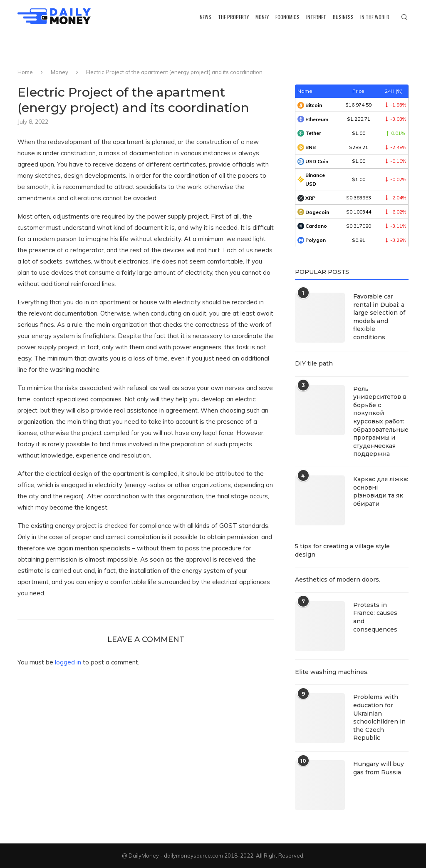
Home (25, 72)
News (206, 17)
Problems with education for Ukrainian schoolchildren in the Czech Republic (379, 717)
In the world (375, 17)
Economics (287, 17)
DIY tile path (314, 363)
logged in (68, 662)
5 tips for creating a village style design (342, 550)
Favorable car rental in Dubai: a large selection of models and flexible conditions (379, 317)
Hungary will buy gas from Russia (379, 768)
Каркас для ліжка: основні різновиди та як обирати (381, 491)
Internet (316, 17)
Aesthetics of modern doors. (338, 579)
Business (343, 17)
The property (233, 17)
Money (262, 17)
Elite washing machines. (332, 672)
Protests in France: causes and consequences (375, 617)
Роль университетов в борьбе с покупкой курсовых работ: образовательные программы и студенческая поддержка (381, 422)
